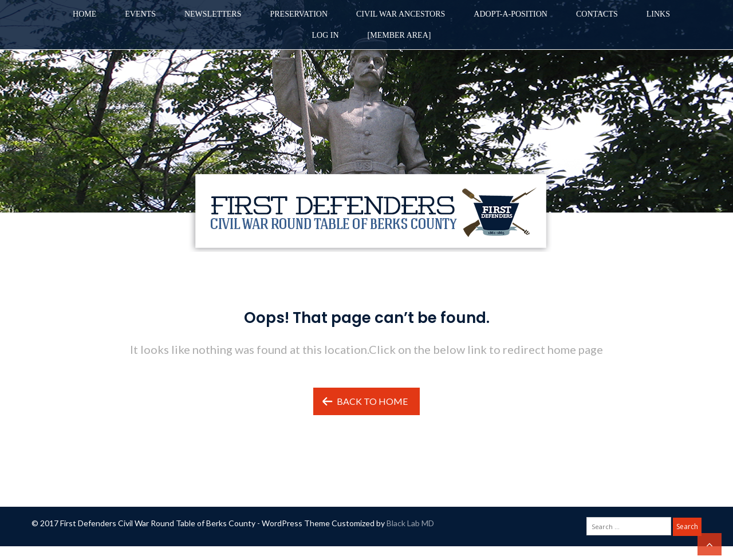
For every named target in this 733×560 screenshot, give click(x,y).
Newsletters (213, 14)
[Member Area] (399, 35)
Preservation (299, 14)
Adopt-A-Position (511, 14)
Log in (326, 35)
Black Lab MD (410, 523)
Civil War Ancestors (401, 14)
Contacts (597, 14)
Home (84, 14)
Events (140, 14)
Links (658, 14)
